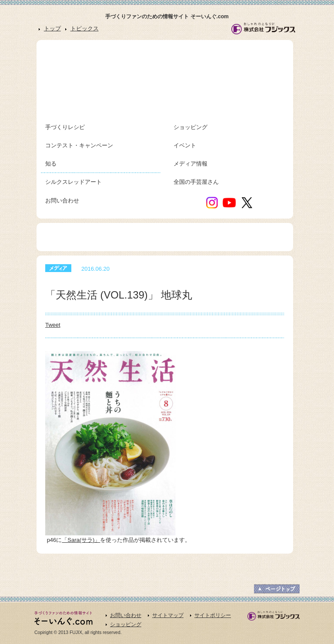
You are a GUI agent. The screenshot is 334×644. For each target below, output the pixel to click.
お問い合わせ (126, 615)
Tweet (53, 325)
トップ (52, 28)
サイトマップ (168, 615)
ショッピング (126, 624)
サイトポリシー (213, 615)
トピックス (85, 28)
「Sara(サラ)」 (81, 540)
